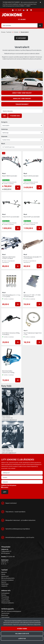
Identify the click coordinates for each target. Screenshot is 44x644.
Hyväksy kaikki (22, 629)
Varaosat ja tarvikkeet (7, 580)
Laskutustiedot (6, 601)
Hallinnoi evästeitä (22, 634)
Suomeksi (5, 487)
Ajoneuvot (4, 572)
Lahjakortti (4, 586)
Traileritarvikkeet (22, 104)
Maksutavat (5, 615)
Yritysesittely (5, 597)
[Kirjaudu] (13, 10)
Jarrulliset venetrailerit (22, 99)
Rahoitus (4, 595)
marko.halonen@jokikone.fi (9, 420)
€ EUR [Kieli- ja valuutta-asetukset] (20, 10)
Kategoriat (21, 38)
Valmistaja (4, 129)
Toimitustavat (5, 613)
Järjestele (4, 136)
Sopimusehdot (5, 617)
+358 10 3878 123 (7, 451)
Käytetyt (4, 582)
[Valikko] (22, 19)
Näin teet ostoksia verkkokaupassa (11, 611)
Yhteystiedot (5, 599)
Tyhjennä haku (15, 116)
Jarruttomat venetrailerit (22, 93)
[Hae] (19, 25)
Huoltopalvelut (5, 593)
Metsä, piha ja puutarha (8, 578)
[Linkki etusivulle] (12, 15)
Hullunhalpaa (5, 584)
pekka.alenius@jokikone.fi (9, 453)
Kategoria (4, 122)
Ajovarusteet (5, 576)
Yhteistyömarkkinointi (7, 603)
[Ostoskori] (31, 10)
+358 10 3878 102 (7, 418)
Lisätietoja (22, 639)
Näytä (3, 144)
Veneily (3, 574)
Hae (4, 116)
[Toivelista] (27, 10)
